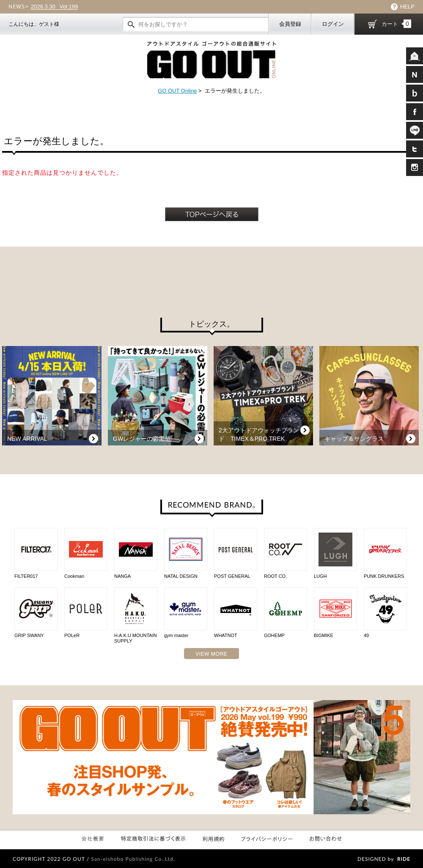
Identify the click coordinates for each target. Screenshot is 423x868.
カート (396, 24)
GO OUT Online (177, 91)
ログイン (333, 24)
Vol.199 (54, 7)
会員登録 (290, 24)
